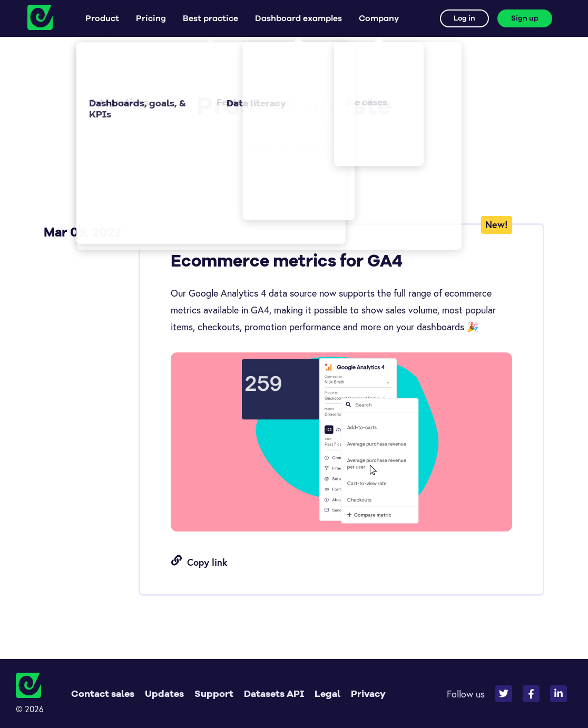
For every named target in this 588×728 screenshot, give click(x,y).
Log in (464, 18)
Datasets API (274, 693)
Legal (327, 693)
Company (379, 18)
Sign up (525, 18)
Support (214, 693)
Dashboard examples (298, 18)
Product (102, 18)
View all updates (294, 145)
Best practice (210, 18)
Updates (164, 693)
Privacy (368, 693)
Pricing (151, 18)
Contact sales (103, 693)
